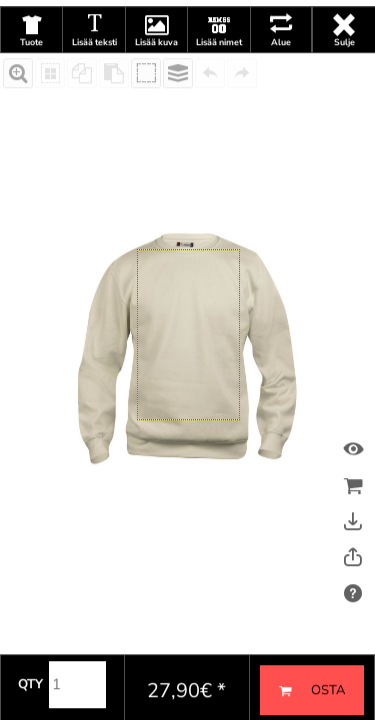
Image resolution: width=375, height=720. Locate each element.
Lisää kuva (156, 78)
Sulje (344, 78)
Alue (281, 78)
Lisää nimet (219, 78)
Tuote (31, 78)
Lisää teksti (94, 78)
